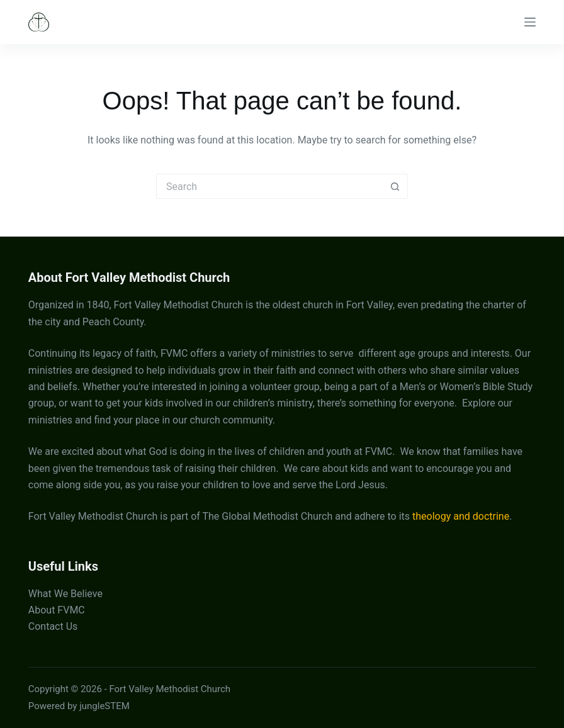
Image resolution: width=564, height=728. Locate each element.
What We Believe (65, 594)
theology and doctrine (461, 516)
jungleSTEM (104, 706)
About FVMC (57, 610)
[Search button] (395, 186)
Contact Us (53, 626)
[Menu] (530, 22)
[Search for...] (269, 186)
